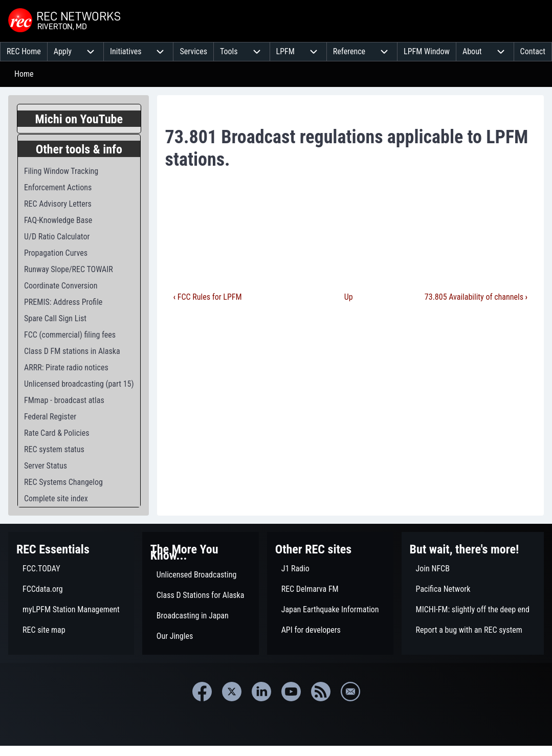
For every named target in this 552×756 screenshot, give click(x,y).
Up (349, 297)
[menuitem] (24, 52)
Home (24, 74)
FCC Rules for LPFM (208, 297)
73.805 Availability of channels (476, 297)
